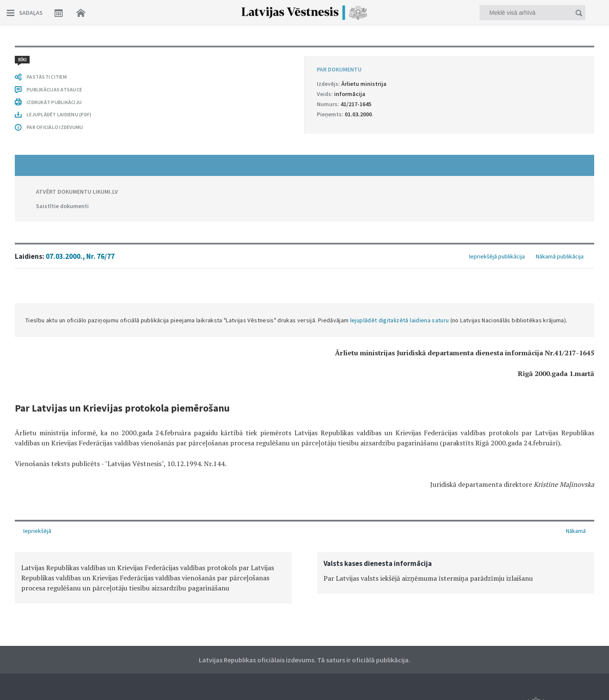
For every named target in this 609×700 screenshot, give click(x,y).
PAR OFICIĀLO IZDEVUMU (55, 127)
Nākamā (576, 531)
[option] (153, 578)
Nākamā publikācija (560, 256)
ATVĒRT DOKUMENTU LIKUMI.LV (77, 192)
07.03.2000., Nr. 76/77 (80, 256)
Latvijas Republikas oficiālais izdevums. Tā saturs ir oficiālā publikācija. (304, 660)
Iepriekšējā (37, 531)
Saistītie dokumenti (62, 206)
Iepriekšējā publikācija (497, 256)
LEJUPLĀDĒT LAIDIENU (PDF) (59, 114)
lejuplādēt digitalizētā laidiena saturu (400, 320)
